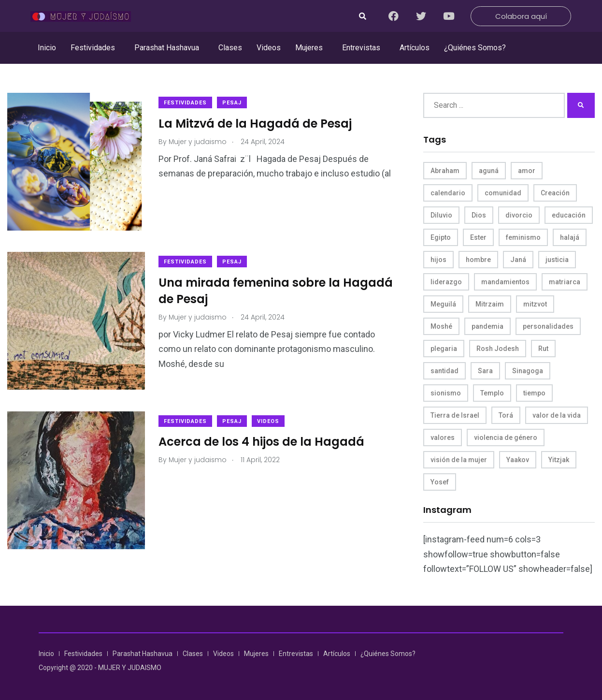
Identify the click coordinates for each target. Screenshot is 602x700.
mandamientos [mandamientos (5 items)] (505, 282)
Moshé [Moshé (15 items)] (441, 326)
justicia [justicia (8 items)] (557, 260)
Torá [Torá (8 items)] (506, 415)
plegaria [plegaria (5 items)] (444, 349)
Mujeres (309, 48)
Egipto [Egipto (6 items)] (441, 237)
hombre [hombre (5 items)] (478, 260)
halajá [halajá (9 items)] (570, 237)
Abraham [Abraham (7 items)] (445, 171)
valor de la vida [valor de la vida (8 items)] (557, 415)
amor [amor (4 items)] (527, 171)
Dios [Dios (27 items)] (479, 215)
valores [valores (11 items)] (443, 437)
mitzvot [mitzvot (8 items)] (535, 304)
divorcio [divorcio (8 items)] (519, 215)
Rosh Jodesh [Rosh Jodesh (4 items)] (498, 349)
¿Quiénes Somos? (475, 48)
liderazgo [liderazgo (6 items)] (446, 282)
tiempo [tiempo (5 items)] (534, 393)
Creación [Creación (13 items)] (555, 193)
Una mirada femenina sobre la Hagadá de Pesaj (277, 290)
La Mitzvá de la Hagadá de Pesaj (256, 124)
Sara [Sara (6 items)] (485, 371)
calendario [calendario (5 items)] (448, 193)
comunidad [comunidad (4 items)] (503, 193)
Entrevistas (361, 48)
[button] (95, 48)
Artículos (415, 48)
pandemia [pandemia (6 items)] (487, 326)
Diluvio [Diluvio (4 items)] (441, 215)
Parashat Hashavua (167, 48)
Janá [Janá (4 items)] (518, 260)
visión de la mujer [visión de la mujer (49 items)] (459, 460)
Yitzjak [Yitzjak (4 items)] (559, 460)
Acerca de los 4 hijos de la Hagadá (262, 440)
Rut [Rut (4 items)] (543, 349)
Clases (230, 48)
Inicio (47, 48)
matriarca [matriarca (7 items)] (565, 282)
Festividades (93, 48)
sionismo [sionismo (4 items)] (446, 393)
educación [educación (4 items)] (569, 215)
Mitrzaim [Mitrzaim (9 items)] (490, 304)
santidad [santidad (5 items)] (444, 371)
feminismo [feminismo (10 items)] (523, 237)
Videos (269, 48)
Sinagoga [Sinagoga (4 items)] (528, 371)
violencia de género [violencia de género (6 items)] (506, 437)
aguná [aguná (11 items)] (489, 171)
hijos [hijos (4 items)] (438, 260)
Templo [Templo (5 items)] (492, 393)
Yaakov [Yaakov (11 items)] (518, 460)
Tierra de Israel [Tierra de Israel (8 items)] (455, 415)
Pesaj (233, 103)
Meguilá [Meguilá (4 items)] (443, 304)
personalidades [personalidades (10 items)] (548, 326)
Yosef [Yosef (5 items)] (440, 482)
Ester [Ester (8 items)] (478, 237)
